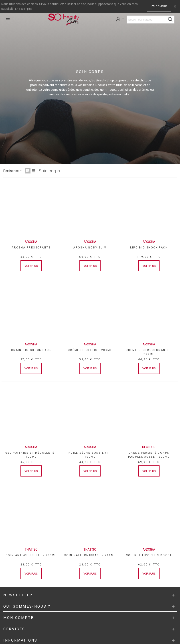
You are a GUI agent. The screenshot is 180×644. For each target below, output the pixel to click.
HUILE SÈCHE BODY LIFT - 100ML (90, 455)
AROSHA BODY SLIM (90, 248)
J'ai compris (159, 6)
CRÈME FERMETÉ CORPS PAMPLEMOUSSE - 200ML (149, 455)
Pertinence (13, 171)
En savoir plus (24, 9)
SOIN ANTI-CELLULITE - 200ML (31, 555)
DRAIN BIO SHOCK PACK (31, 350)
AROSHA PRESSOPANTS (31, 248)
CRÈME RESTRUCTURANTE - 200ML (149, 352)
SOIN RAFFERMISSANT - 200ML (90, 555)
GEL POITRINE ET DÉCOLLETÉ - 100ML (31, 455)
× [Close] (175, 6)
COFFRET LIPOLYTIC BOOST (149, 555)
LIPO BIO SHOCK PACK (149, 248)
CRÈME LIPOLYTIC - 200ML (90, 350)
